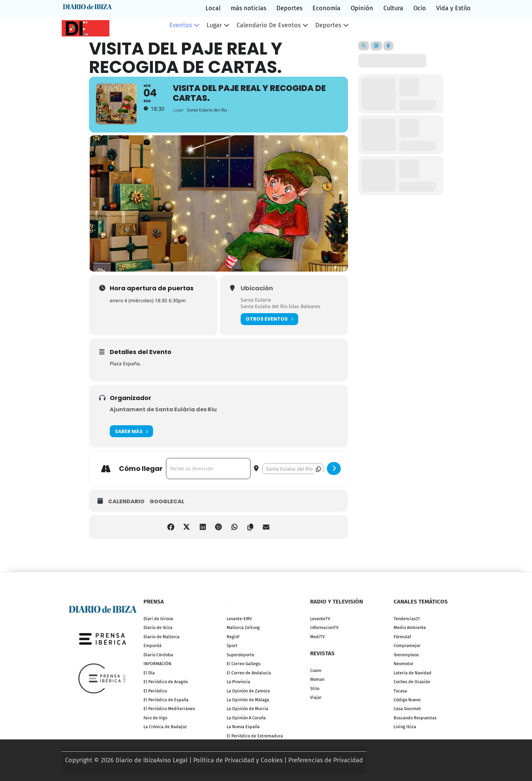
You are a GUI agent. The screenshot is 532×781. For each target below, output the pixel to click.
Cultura (393, 8)
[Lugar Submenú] (227, 25)
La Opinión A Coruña (246, 718)
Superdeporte (240, 655)
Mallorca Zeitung (243, 627)
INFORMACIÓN (157, 664)
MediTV (317, 637)
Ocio (420, 8)
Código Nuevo (407, 700)
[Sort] (388, 46)
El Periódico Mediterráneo (169, 709)
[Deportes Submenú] (346, 25)
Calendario (126, 507)
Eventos (181, 25)
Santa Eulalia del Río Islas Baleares (280, 312)
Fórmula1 (402, 637)
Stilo (315, 688)
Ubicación (257, 294)
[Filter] (376, 46)
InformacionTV (324, 627)
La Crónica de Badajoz (165, 727)
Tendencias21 (407, 619)
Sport (232, 646)
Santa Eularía (256, 305)
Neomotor (404, 664)
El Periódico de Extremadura (255, 736)
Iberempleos (406, 655)
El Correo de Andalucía (249, 673)
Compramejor (407, 646)
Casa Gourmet (407, 709)
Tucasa (400, 691)
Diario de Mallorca (162, 637)
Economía (326, 8)
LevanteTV (320, 619)
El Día (149, 673)
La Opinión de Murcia (247, 709)
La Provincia (238, 682)
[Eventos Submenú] (197, 25)
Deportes (289, 8)
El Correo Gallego (244, 664)
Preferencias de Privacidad (326, 760)
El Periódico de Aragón (166, 682)
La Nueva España (243, 727)
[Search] (364, 46)
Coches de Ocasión (412, 682)
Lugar (214, 25)
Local (213, 8)
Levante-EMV (239, 619)
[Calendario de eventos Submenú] (305, 25)
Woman (317, 679)
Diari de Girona (158, 619)
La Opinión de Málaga (248, 700)
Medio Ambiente (410, 627)
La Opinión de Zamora (248, 691)
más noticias (248, 8)
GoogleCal (167, 507)
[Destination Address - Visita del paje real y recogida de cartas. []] (293, 474)
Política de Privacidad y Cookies (238, 760)
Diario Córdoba (158, 655)
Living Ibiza (405, 727)
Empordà (153, 646)
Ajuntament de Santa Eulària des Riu (163, 415)
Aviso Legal (172, 760)
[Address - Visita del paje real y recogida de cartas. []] (208, 474)
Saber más (131, 437)
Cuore (316, 670)
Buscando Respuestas (415, 718)
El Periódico (155, 691)
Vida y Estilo (453, 8)
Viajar (316, 697)
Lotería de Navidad (413, 673)
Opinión (362, 8)
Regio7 (233, 637)
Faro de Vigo (155, 718)
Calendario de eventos (269, 25)
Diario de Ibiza (158, 627)
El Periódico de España (166, 700)
